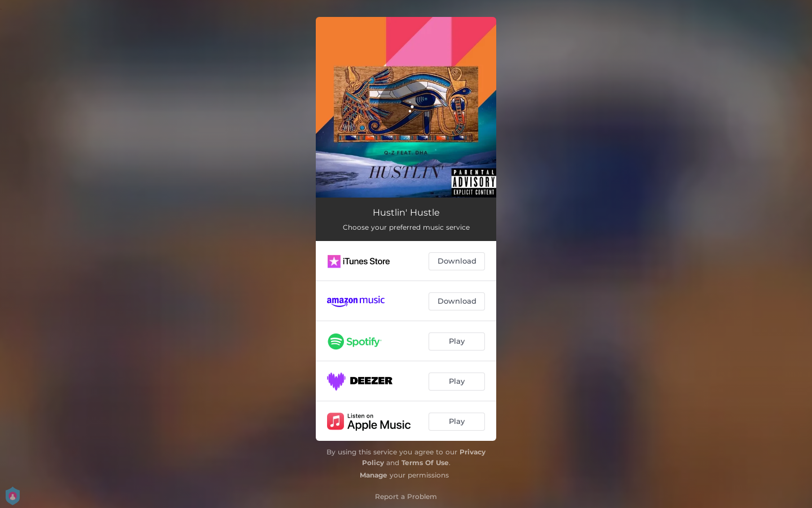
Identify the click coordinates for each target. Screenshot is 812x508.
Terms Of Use (425, 463)
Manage (374, 475)
